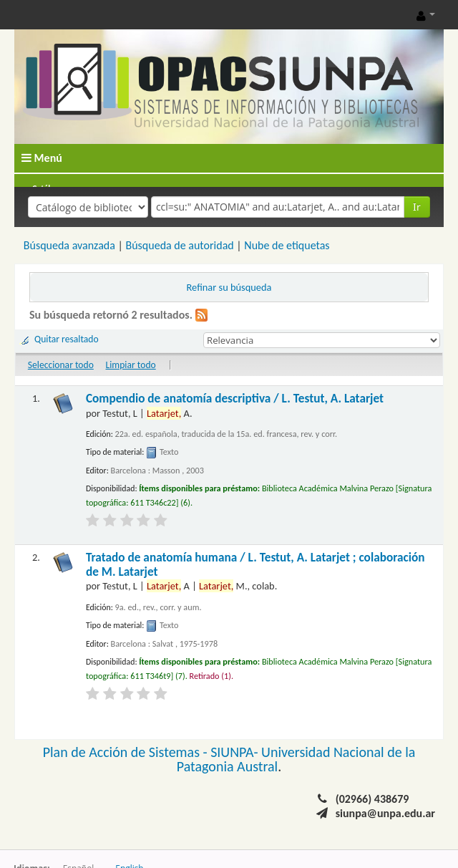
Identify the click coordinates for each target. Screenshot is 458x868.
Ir (417, 207)
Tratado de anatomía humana (255, 565)
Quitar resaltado (67, 339)
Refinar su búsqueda (229, 287)
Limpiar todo (131, 365)
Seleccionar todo (61, 365)
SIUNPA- (236, 752)
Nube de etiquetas (287, 245)
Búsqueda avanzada (69, 245)
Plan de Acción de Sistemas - (127, 752)
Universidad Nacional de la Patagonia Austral (296, 759)
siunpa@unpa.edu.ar (385, 813)
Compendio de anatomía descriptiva (235, 399)
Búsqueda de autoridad (179, 245)
